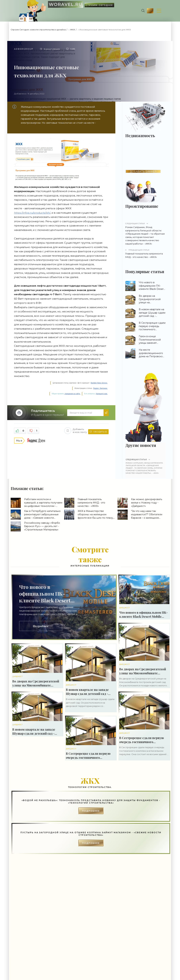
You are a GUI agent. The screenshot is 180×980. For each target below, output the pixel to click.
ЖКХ (73, 30)
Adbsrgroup (24, 49)
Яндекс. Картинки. (100, 388)
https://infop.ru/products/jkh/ (32, 213)
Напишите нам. (102, 394)
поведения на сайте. (72, 394)
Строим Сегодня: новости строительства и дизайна (38, 30)
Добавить (74, 430)
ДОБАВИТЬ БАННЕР (143, 171)
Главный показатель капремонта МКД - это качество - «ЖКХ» (145, 254)
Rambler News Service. (99, 383)
